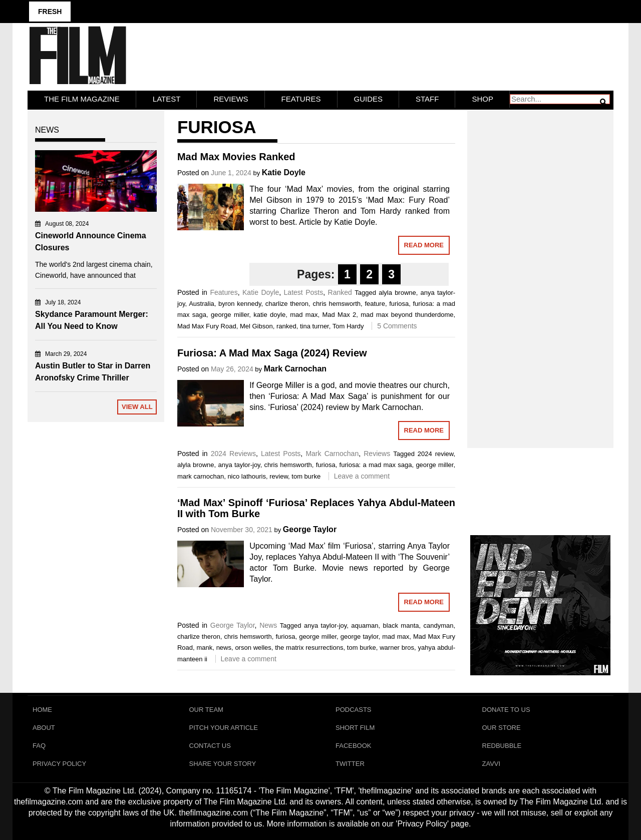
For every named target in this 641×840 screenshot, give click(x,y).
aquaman (365, 625)
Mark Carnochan (295, 369)
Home (42, 710)
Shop (483, 99)
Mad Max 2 (339, 315)
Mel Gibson (256, 326)
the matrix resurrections (309, 648)
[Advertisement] (541, 268)
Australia (202, 304)
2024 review (436, 454)
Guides (369, 99)
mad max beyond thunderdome (407, 315)
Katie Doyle (284, 172)
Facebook (354, 746)
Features (301, 99)
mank (204, 648)
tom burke (306, 476)
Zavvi (492, 764)
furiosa (399, 304)
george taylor (360, 637)
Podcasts (354, 710)
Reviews (231, 99)
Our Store (502, 728)
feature (375, 304)
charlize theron (287, 304)
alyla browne (397, 293)
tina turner (314, 326)
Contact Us (210, 746)
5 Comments (397, 326)
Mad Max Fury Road (207, 326)
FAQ (39, 746)
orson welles (253, 648)
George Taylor (310, 529)
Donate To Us (506, 710)
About (44, 728)
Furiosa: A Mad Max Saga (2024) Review (272, 353)
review (279, 476)
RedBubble (502, 746)
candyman (439, 625)
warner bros (397, 648)
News (268, 625)
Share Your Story (223, 764)
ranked (286, 326)
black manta (401, 625)
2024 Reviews (233, 454)
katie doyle (269, 315)
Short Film (355, 728)
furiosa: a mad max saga (376, 465)
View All (137, 407)
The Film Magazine (82, 99)
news (224, 648)
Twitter (350, 764)
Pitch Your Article (224, 728)
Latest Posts (304, 292)
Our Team (206, 710)
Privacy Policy (59, 764)
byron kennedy (240, 304)
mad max (304, 315)
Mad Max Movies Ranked (236, 157)
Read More (424, 245)
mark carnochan (201, 476)
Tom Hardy (348, 326)
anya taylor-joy (239, 465)
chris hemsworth (337, 304)
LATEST (167, 99)
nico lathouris (247, 476)
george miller (230, 315)
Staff (427, 99)
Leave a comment (362, 476)
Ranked (340, 292)
